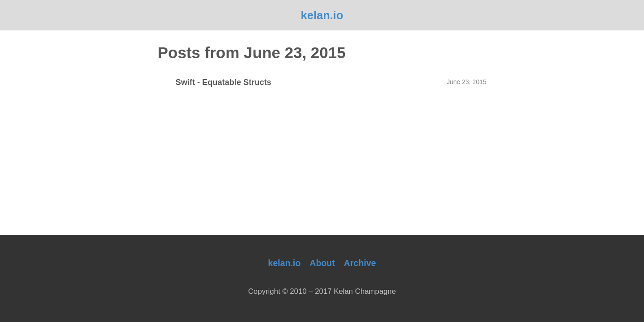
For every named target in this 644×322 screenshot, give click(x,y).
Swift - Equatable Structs (224, 82)
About (322, 263)
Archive (360, 263)
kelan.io (322, 15)
